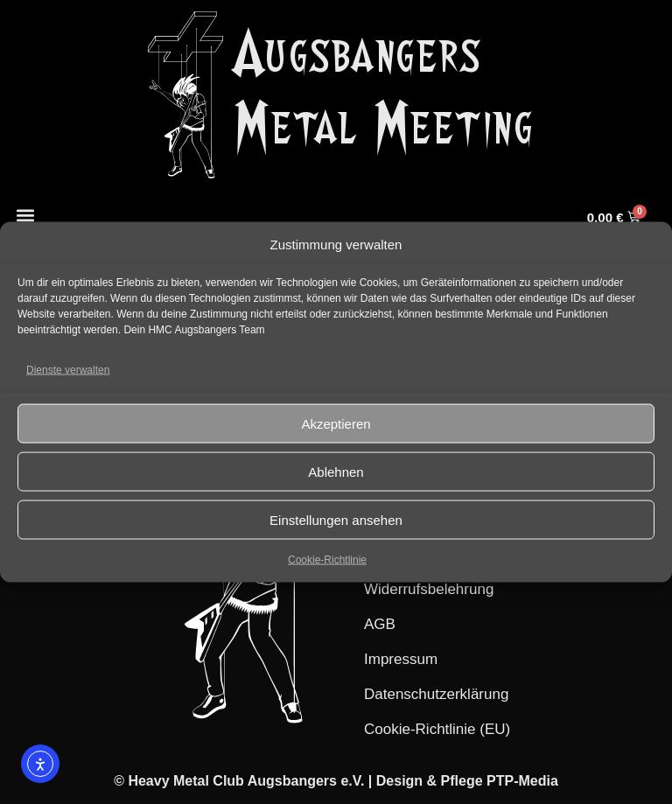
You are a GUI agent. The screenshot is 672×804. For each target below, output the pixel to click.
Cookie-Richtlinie (327, 560)
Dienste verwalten (68, 370)
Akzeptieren (336, 423)
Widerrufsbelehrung (429, 589)
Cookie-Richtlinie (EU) (437, 729)
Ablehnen (336, 471)
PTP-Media (522, 781)
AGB (380, 624)
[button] (25, 215)
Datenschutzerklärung (436, 694)
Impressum (401, 659)
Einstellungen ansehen (336, 519)
